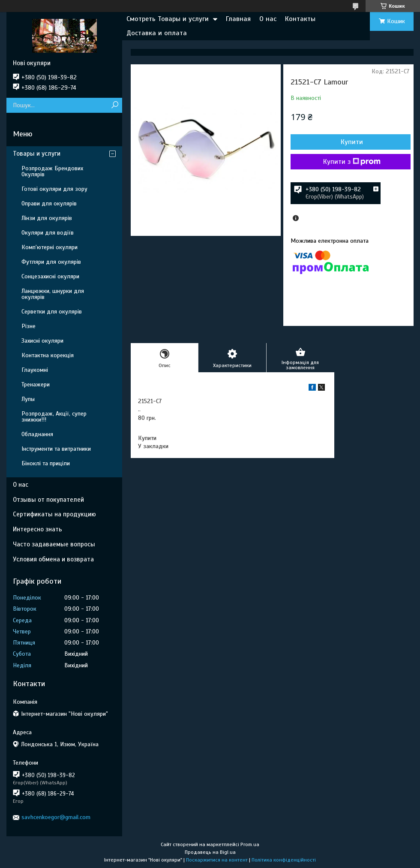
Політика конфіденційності (284, 860)
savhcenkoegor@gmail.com (56, 817)
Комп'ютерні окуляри (49, 247)
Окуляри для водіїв (48, 233)
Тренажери (36, 384)
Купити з (352, 162)
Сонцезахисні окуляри (50, 276)
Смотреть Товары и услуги (168, 19)
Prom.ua (250, 844)
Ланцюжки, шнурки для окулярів (53, 294)
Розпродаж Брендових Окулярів (52, 171)
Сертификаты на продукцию (54, 514)
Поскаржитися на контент (217, 860)
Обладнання (37, 434)
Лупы (28, 399)
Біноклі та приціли (46, 463)
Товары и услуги (37, 154)
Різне (28, 326)
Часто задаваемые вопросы (54, 544)
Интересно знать (37, 529)
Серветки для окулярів (52, 312)
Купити (352, 142)
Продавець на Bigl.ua (210, 852)
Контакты (300, 19)
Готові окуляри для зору (54, 189)
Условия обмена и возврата (53, 559)
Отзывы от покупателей (48, 500)
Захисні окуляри (42, 341)
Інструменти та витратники (56, 449)
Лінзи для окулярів (47, 218)
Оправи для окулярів (49, 203)
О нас (268, 19)
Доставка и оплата (157, 33)
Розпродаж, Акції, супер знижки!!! (54, 417)
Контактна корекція (48, 355)
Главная (238, 19)
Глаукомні (35, 370)
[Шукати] (115, 105)
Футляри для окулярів (51, 262)
